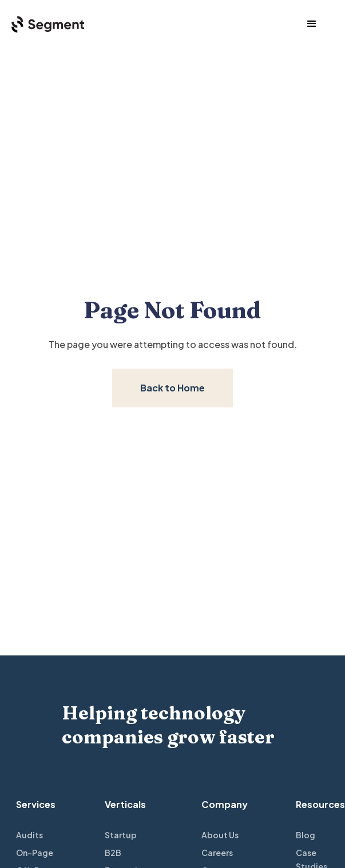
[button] (312, 24)
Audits (29, 835)
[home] (42, 24)
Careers (217, 853)
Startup (121, 835)
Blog (306, 835)
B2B (113, 853)
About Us (220, 835)
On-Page (35, 853)
